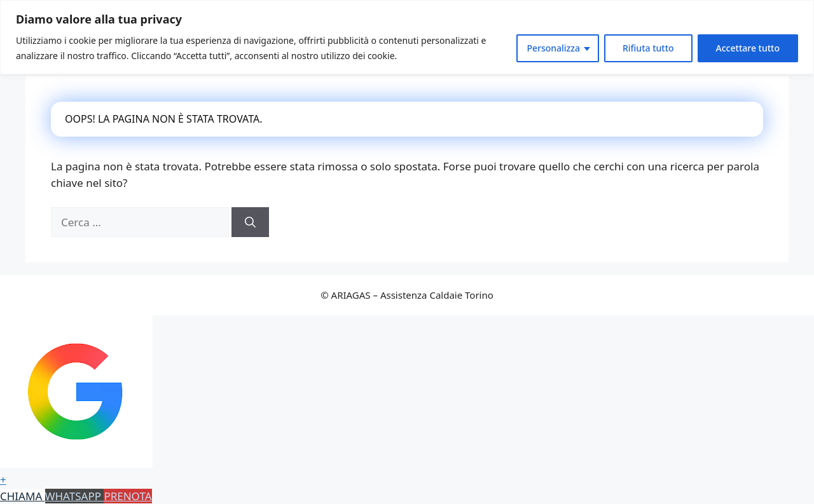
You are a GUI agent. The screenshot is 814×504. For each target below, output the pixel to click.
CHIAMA (23, 496)
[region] (407, 37)
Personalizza (553, 48)
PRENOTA (128, 496)
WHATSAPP (75, 496)
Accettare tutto (748, 48)
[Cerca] (250, 222)
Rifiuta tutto (648, 48)
